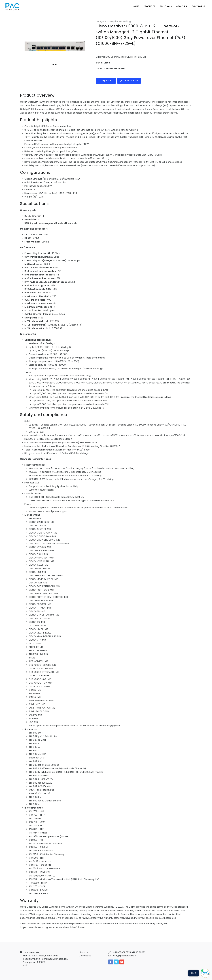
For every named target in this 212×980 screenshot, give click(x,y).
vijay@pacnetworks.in (125, 956)
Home (136, 6)
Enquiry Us (106, 81)
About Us (182, 6)
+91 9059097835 (122, 952)
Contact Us (199, 6)
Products (149, 6)
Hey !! (194, 973)
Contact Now (129, 81)
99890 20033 (138, 952)
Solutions (166, 6)
